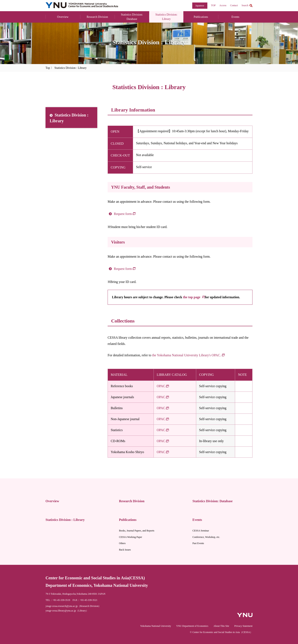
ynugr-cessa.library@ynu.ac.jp (61, 611)
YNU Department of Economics (192, 626)
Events (235, 17)
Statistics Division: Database (132, 17)
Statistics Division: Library (166, 17)
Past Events (198, 543)
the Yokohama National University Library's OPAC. (187, 355)
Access (223, 5)
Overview (63, 17)
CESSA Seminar (201, 531)
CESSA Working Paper (131, 537)
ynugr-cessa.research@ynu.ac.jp (62, 606)
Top (48, 68)
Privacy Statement (243, 626)
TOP (213, 5)
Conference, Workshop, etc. (206, 537)
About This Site (221, 626)
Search (245, 5)
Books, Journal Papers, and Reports (137, 531)
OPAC (161, 386)
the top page (192, 297)
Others (122, 543)
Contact (234, 5)
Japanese (200, 6)
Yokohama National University (156, 626)
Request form (123, 214)
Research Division (97, 17)
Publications (201, 17)
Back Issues (125, 550)
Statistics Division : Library (69, 118)
